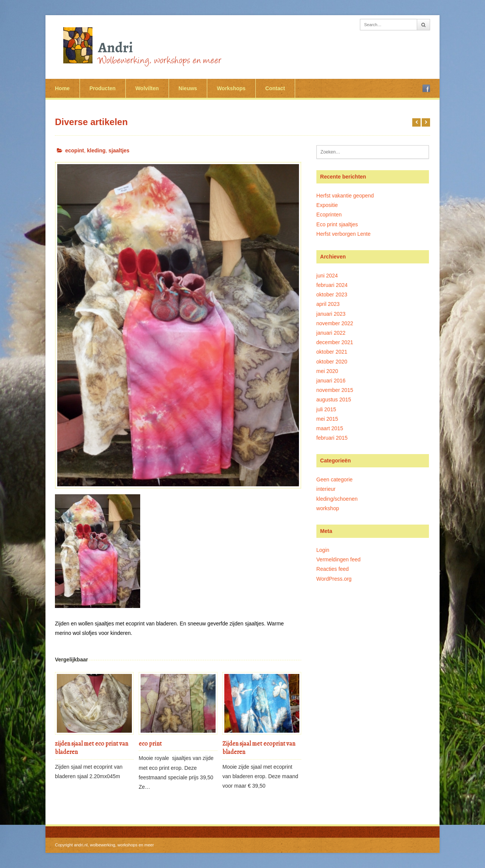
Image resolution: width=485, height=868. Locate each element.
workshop (328, 508)
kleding (96, 150)
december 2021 (335, 342)
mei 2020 (327, 371)
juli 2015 (326, 409)
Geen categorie (335, 479)
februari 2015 (332, 438)
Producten (102, 88)
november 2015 (335, 390)
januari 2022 (331, 333)
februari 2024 (332, 285)
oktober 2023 (332, 295)
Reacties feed (333, 569)
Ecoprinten (329, 215)
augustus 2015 (334, 400)
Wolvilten (147, 88)
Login (323, 550)
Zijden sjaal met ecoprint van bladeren (259, 748)
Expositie (327, 205)
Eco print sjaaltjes (337, 224)
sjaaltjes (119, 150)
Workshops (231, 88)
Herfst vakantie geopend (345, 196)
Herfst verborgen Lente (343, 234)
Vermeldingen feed (339, 559)
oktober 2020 (332, 362)
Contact (275, 88)
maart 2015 (330, 428)
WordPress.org (334, 579)
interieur (326, 489)
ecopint (75, 150)
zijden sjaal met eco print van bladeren (92, 748)
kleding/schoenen (337, 499)
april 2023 (328, 304)
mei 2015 (327, 419)
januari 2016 (331, 381)
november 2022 (335, 323)
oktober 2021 (332, 352)
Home (62, 88)
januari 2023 (331, 314)
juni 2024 (327, 276)
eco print (150, 744)
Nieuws (188, 88)
